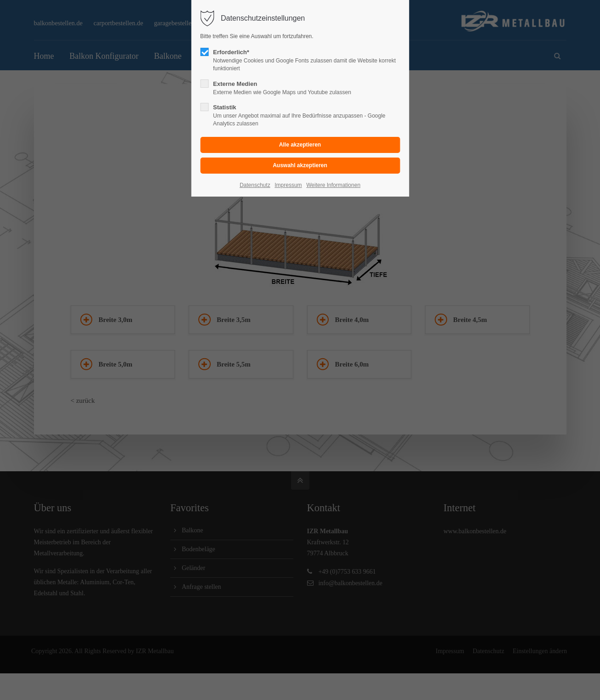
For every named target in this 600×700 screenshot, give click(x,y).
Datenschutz (255, 185)
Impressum (288, 185)
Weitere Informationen (333, 185)
